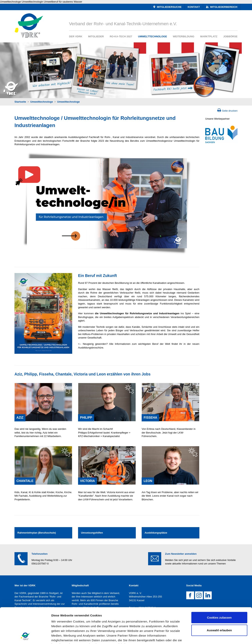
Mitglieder (96, 36)
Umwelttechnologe (153, 36)
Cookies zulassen (219, 584)
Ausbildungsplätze (156, 533)
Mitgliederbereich (223, 7)
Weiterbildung (184, 36)
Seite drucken (230, 111)
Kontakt (194, 7)
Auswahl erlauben (219, 597)
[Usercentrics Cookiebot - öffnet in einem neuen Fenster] (25, 636)
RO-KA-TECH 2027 (121, 36)
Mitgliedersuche (169, 7)
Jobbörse (230, 36)
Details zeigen (208, 636)
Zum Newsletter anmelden (181, 554)
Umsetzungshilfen (92, 533)
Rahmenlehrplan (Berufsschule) (37, 533)
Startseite (20, 102)
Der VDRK (76, 36)
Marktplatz (209, 36)
